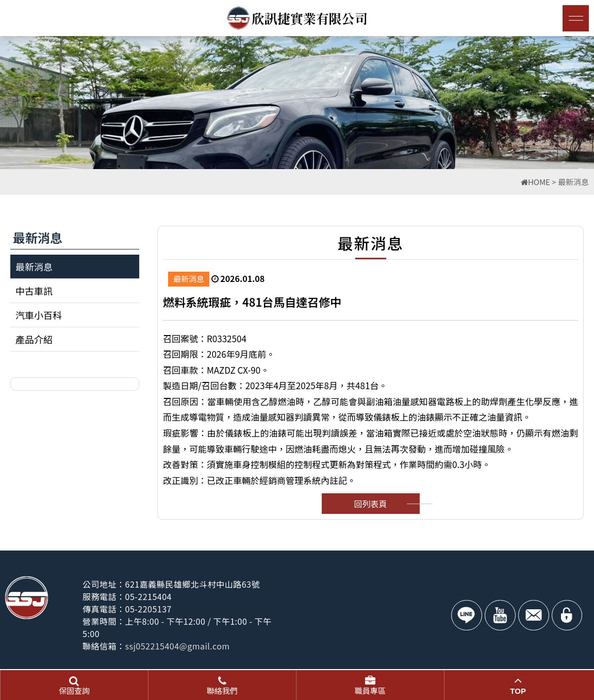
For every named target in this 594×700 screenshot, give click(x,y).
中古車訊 (34, 291)
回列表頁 (370, 504)
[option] (297, 103)
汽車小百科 (39, 315)
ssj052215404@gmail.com (178, 646)
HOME (535, 182)
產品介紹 (34, 339)
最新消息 (34, 266)
